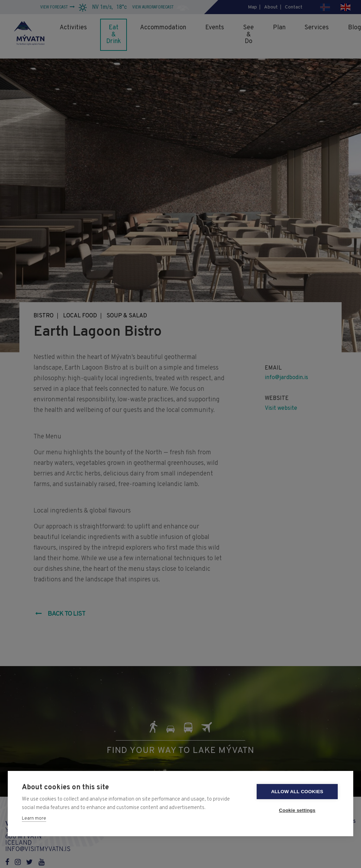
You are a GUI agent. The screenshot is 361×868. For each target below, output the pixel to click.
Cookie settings (297, 810)
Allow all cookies (297, 792)
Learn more (34, 819)
